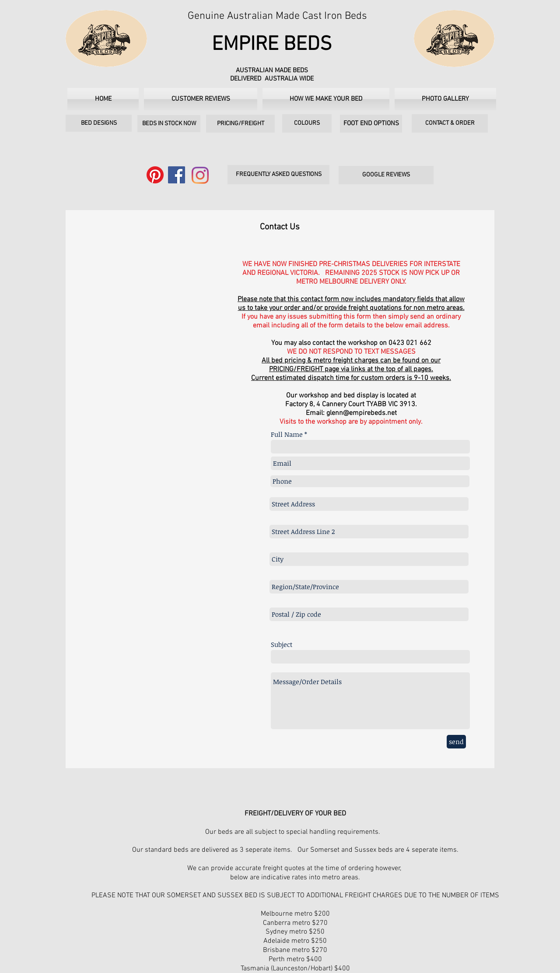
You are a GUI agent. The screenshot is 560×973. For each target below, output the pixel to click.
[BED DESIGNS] (99, 123)
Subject (282, 645)
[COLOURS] (307, 123)
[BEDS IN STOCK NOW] (169, 124)
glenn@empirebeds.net (362, 413)
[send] (456, 742)
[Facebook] (177, 175)
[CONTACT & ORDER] (450, 123)
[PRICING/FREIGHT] (240, 124)
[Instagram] (200, 175)
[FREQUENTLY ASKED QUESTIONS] (278, 175)
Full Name (287, 434)
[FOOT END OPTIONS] (371, 124)
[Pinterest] (155, 175)
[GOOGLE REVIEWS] (386, 175)
